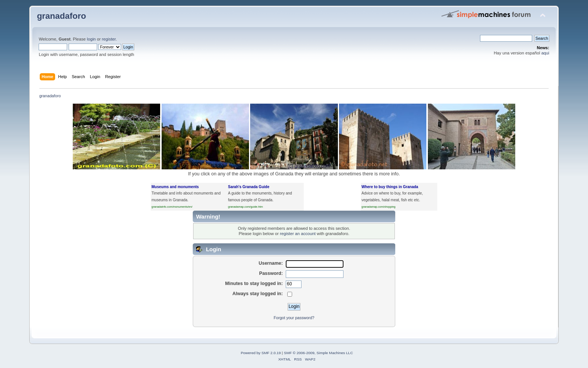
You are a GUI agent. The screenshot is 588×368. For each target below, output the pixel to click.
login (91, 39)
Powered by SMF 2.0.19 (261, 353)
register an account (298, 234)
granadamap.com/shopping (379, 207)
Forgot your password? (294, 318)
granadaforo (61, 16)
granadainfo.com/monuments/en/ (172, 207)
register (109, 39)
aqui (545, 53)
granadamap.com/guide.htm (245, 207)
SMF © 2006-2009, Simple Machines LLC (318, 353)
